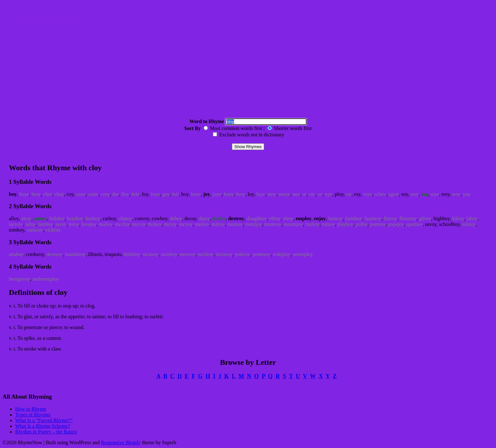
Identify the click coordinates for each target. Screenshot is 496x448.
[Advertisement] (248, 71)
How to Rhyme (31, 409)
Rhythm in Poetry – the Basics (46, 432)
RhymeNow (15, 8)
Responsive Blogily (121, 442)
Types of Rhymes (33, 415)
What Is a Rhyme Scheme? (43, 426)
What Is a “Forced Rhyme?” (44, 420)
